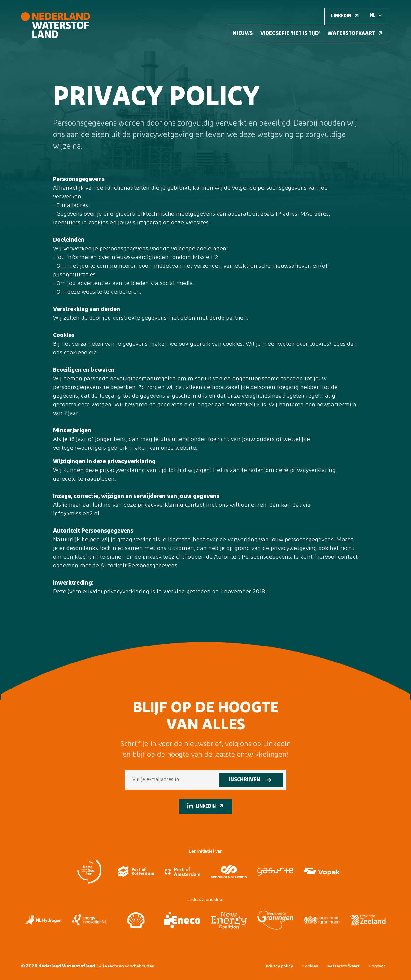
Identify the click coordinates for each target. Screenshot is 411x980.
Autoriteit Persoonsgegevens (139, 566)
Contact (377, 966)
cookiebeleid (80, 353)
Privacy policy (279, 966)
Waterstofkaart (344, 966)
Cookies (310, 966)
